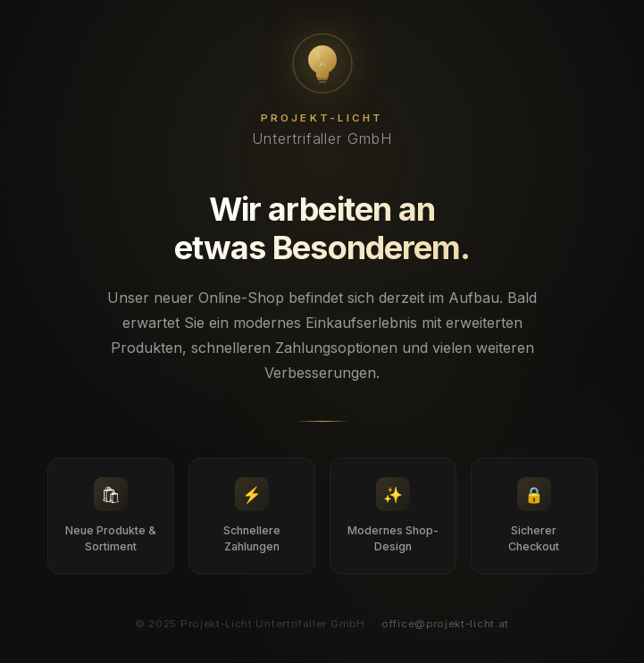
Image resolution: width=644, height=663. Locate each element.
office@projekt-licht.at (445, 624)
